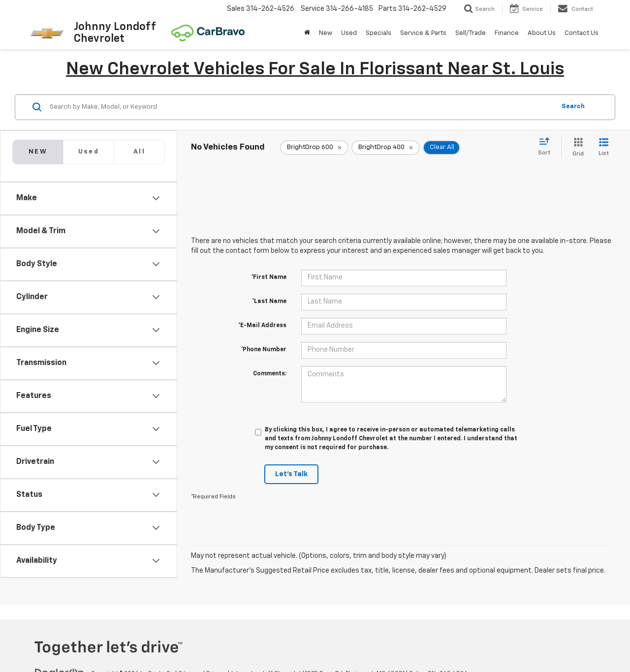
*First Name (269, 277)
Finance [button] (507, 33)
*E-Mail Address (262, 326)
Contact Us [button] (582, 33)
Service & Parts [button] (423, 33)
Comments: (270, 374)
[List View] (604, 148)
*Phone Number (264, 350)
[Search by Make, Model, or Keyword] (301, 107)
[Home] (307, 33)
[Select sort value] (547, 147)
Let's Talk (291, 474)
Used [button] (349, 33)
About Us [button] (542, 33)
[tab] (88, 152)
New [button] (326, 33)
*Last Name (269, 302)
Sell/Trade (471, 33)
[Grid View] (576, 148)
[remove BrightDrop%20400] (386, 148)
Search (573, 107)
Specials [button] (378, 33)
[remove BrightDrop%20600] (314, 148)
